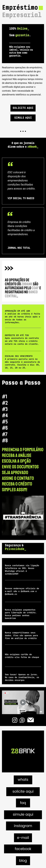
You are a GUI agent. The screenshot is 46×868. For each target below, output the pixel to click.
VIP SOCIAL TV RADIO (21, 199)
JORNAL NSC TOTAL (19, 248)
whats (23, 780)
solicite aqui (23, 792)
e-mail (23, 838)
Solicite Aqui (23, 108)
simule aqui (23, 815)
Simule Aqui (23, 118)
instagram (23, 826)
